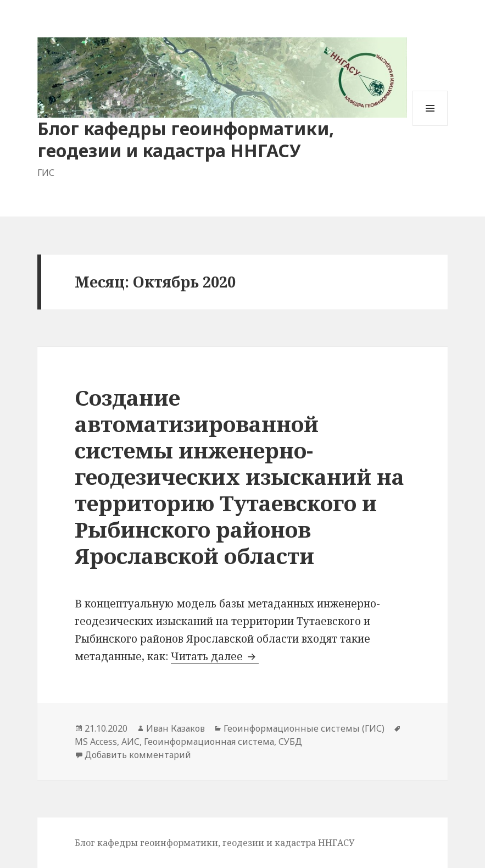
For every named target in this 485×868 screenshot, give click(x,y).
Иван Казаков (175, 728)
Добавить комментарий (138, 755)
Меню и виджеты (430, 126)
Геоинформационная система (209, 742)
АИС (130, 742)
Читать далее (215, 656)
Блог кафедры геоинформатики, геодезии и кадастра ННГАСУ (186, 139)
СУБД (290, 742)
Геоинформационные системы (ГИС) (304, 728)
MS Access (96, 742)
